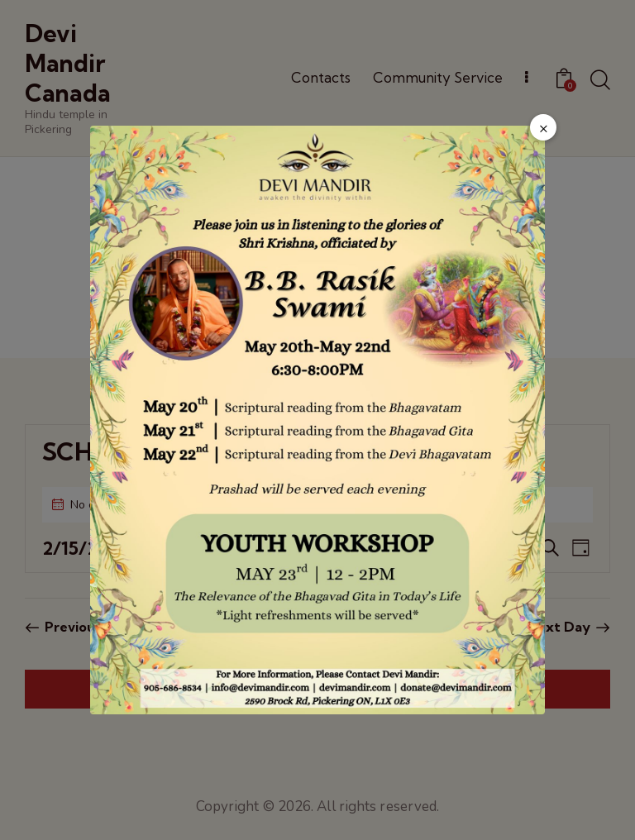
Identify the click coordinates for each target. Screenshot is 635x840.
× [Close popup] (544, 128)
